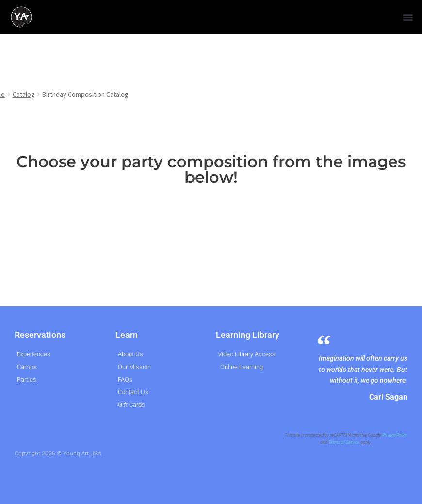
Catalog (24, 94)
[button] (408, 17)
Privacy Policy (395, 435)
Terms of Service (344, 442)
